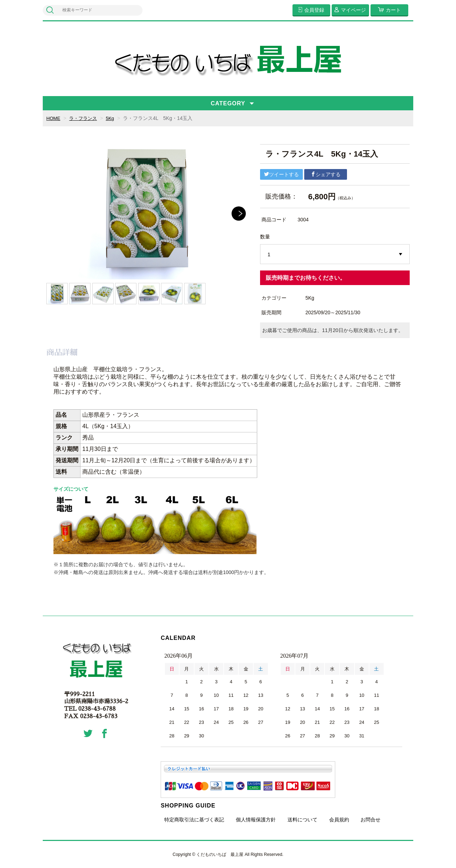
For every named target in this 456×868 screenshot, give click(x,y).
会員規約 (339, 820)
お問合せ (370, 820)
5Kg (113, 118)
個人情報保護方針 (256, 820)
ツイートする (281, 174)
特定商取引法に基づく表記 (194, 820)
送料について (302, 820)
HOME (54, 118)
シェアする (326, 174)
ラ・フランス (85, 118)
